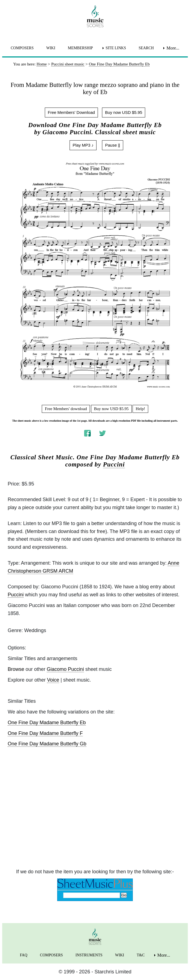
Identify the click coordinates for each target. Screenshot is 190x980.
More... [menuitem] (173, 48)
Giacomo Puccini (65, 669)
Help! (140, 409)
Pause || (113, 145)
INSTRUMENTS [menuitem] (89, 955)
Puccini (114, 464)
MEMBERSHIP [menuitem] (80, 48)
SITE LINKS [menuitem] (116, 48)
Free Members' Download (71, 112)
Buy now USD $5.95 (124, 112)
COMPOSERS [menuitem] (22, 48)
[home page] (95, 16)
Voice (53, 680)
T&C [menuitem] (141, 955)
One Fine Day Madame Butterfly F (45, 733)
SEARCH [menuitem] (146, 48)
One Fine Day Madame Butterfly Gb (47, 744)
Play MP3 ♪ (83, 145)
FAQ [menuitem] (24, 955)
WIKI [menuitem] (51, 48)
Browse (16, 669)
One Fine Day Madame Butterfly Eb (47, 723)
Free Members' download (66, 409)
